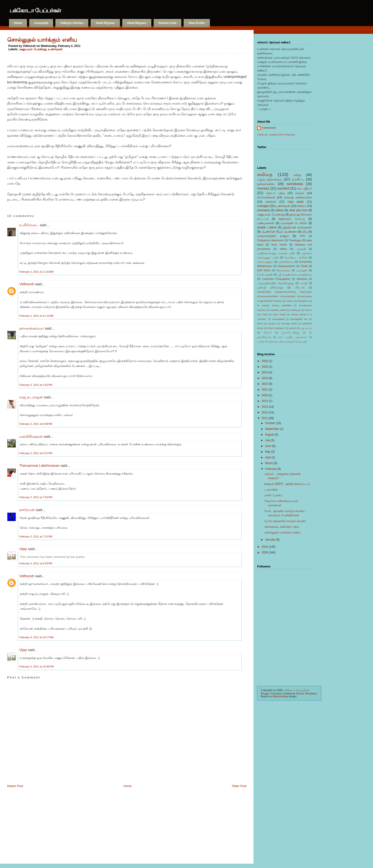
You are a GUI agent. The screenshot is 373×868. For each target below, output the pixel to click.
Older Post (239, 786)
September (272, 429)
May (268, 452)
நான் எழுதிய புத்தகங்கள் (293, 337)
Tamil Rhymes (105, 23)
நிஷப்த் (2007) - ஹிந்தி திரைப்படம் (287, 484)
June (268, 446)
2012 (265, 412)
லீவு (305, 232)
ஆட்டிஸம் (306, 328)
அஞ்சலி (301, 249)
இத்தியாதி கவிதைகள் (297, 227)
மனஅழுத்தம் (265, 262)
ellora (260, 324)
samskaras (295, 184)
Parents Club (167, 23)
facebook (302, 279)
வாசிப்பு (298, 179)
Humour (263, 188)
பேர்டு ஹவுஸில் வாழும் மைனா (285, 521)
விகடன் (300, 287)
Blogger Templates (272, 693)
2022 (265, 384)
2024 (265, 372)
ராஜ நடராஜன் (31, 397)
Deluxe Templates (307, 693)
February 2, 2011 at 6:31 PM (36, 453)
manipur (272, 324)
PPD (303, 236)
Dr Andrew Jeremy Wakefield (274, 305)
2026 (265, 361)
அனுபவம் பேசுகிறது (33, 49)
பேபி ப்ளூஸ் (265, 275)
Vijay (23, 549)
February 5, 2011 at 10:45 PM (37, 667)
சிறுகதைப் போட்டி (292, 219)
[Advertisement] (31, 824)
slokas (279, 210)
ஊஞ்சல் (271, 202)
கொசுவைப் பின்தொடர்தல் (282, 527)
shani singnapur (276, 328)
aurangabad (278, 319)
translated (263, 210)
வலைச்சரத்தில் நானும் (273, 236)
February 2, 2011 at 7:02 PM (36, 497)
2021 (265, 390)
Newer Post (15, 786)
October (270, 423)
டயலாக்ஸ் (271, 490)
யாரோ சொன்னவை (268, 342)
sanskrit (283, 188)
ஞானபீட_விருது (291, 333)
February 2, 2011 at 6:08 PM (36, 424)
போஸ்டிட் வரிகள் (296, 257)
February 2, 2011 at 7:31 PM (36, 537)
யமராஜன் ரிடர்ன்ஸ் (294, 223)
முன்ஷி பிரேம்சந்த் (270, 287)
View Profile (197, 23)
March (269, 463)
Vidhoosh (27, 284)
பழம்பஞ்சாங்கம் (270, 179)
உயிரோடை (29, 225)
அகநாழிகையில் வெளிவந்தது (275, 283)
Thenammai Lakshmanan (39, 465)
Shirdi (304, 266)
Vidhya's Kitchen (72, 23)
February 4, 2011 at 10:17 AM (36, 637)
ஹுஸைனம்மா (32, 328)
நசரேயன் (27, 510)
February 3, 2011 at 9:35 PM (36, 563)
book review (279, 245)
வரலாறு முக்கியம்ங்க (298, 197)
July (267, 440)
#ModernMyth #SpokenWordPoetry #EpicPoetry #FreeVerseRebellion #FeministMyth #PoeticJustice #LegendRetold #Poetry (285, 296)
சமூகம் (300, 193)
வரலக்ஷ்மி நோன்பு (293, 342)
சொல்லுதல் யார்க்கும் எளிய (42, 40)
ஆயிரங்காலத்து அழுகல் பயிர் (276, 253)
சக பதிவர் (304, 188)
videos (283, 249)
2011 (265, 418)
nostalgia (263, 206)
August (269, 435)
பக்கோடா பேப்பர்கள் (35, 10)
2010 (265, 547)
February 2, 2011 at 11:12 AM (36, 316)
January (270, 540)
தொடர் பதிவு (275, 193)
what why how (298, 210)
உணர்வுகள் (55, 49)
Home (18, 23)
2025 (265, 367)
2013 (265, 407)
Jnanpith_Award (278, 310)
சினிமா (301, 206)
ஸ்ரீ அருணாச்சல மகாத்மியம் (295, 275)
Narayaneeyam (286, 266)
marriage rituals (289, 324)
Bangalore (303, 301)
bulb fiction (264, 270)
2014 (265, 401)
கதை (297, 175)
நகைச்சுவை (266, 184)
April (268, 457)
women (292, 328)
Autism (290, 301)
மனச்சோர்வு (286, 262)
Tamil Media (279, 314)
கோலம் (268, 333)
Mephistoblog (280, 696)
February (271, 469)
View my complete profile (276, 135)
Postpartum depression (270, 240)
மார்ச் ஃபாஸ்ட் (274, 495)
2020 (265, 395)
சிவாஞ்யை (283, 270)
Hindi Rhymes (137, 23)
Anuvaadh (41, 23)
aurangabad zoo (299, 319)
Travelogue (295, 240)
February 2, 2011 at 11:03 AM (36, 272)
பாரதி (304, 283)
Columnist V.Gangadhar (276, 279)
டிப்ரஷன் (302, 270)
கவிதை (265, 174)
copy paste (296, 202)
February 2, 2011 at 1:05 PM (36, 385)
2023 (265, 378)
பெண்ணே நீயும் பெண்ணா (279, 232)
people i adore (267, 227)
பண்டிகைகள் (266, 223)
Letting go (295, 310)
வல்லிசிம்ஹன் (31, 436)
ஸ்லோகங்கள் (266, 197)
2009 (265, 552)
